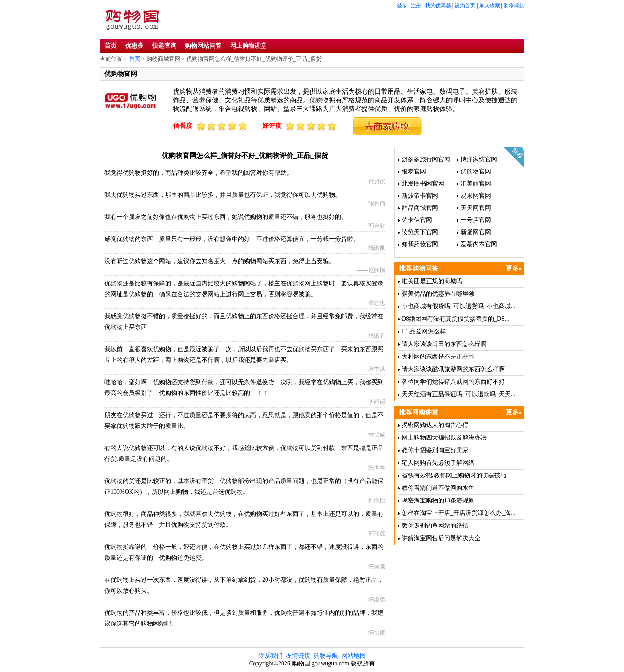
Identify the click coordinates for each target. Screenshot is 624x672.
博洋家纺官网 (479, 159)
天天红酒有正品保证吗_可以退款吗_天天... (459, 394)
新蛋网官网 (476, 232)
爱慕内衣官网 (479, 244)
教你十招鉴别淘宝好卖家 (435, 450)
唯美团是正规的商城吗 (432, 281)
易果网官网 (476, 196)
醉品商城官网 (420, 208)
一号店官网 (476, 220)
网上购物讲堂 (248, 46)
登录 (402, 6)
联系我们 (270, 656)
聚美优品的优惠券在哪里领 (438, 294)
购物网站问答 (203, 46)
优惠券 (134, 46)
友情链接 (298, 656)
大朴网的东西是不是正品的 (438, 357)
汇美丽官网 (476, 184)
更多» (514, 268)
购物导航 (514, 6)
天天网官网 (476, 208)
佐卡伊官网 (417, 220)
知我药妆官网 (420, 244)
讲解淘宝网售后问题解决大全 (441, 538)
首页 (110, 46)
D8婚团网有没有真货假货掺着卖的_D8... (455, 319)
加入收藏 (490, 6)
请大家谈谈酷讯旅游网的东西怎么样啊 (453, 369)
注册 (416, 6)
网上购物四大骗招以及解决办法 (444, 438)
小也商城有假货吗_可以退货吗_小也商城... (459, 306)
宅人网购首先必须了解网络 (438, 463)
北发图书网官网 (423, 184)
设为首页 (465, 6)
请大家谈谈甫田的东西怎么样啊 (444, 344)
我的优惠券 (438, 6)
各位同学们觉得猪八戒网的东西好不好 (453, 382)
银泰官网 (414, 171)
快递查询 (164, 46)
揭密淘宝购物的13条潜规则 (438, 501)
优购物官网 (476, 171)
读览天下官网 (420, 232)
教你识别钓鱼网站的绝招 (435, 526)
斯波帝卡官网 (420, 196)
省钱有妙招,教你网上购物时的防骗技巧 (454, 475)
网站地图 (354, 656)
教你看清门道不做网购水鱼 (438, 488)
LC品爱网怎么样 (424, 331)
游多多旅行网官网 (426, 159)
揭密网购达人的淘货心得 (435, 425)
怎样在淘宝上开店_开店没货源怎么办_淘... (459, 513)
